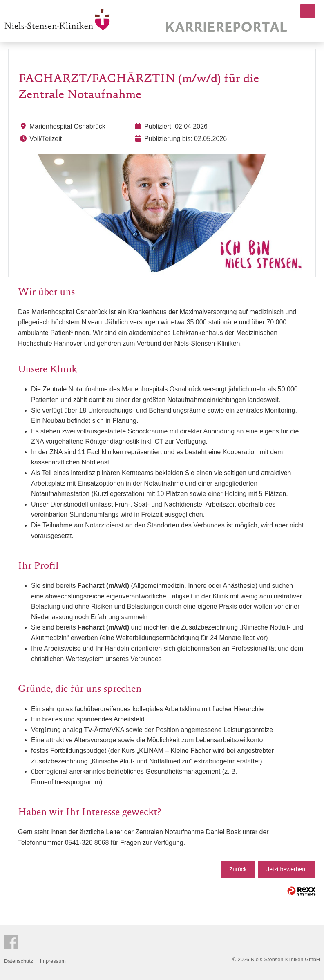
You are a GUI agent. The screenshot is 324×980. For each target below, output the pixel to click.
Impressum (53, 961)
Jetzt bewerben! (287, 869)
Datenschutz (19, 961)
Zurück (238, 869)
